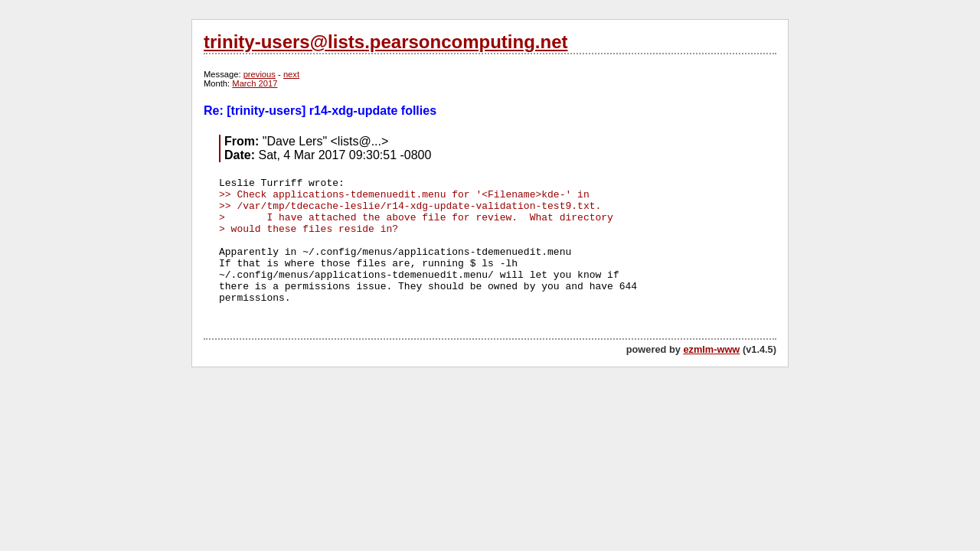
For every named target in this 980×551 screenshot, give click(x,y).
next (291, 74)
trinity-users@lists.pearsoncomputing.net (385, 42)
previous (260, 74)
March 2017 (255, 83)
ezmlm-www (711, 349)
